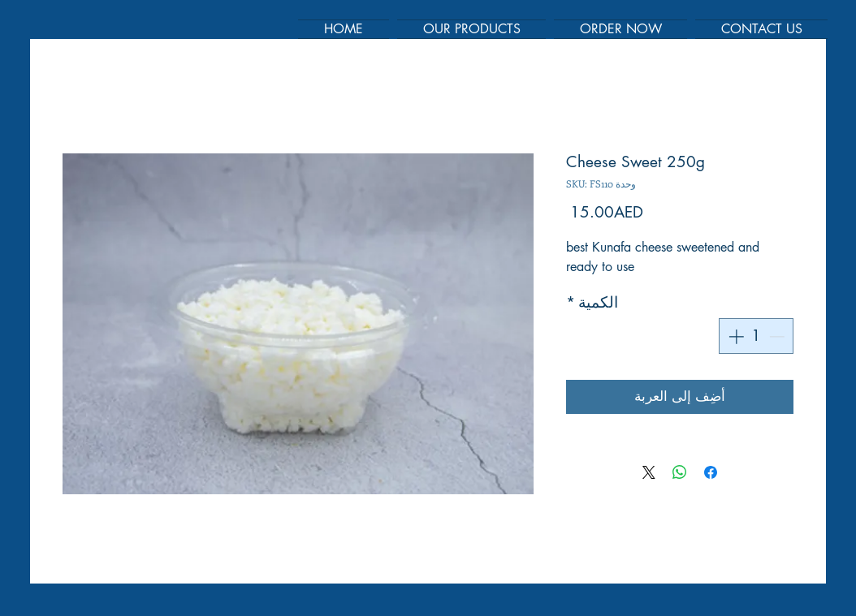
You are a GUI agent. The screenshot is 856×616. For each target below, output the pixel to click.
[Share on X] (649, 472)
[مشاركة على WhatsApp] (680, 472)
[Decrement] (778, 336)
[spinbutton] (757, 336)
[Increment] (735, 336)
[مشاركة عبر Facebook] (711, 472)
